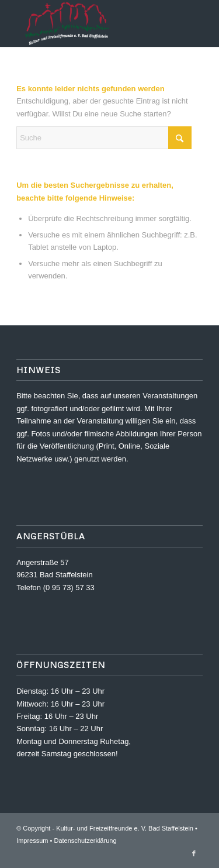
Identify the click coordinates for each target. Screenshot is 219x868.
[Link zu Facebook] (194, 853)
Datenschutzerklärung (86, 841)
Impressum (32, 841)
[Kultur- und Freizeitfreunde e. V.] (91, 23)
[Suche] (104, 138)
